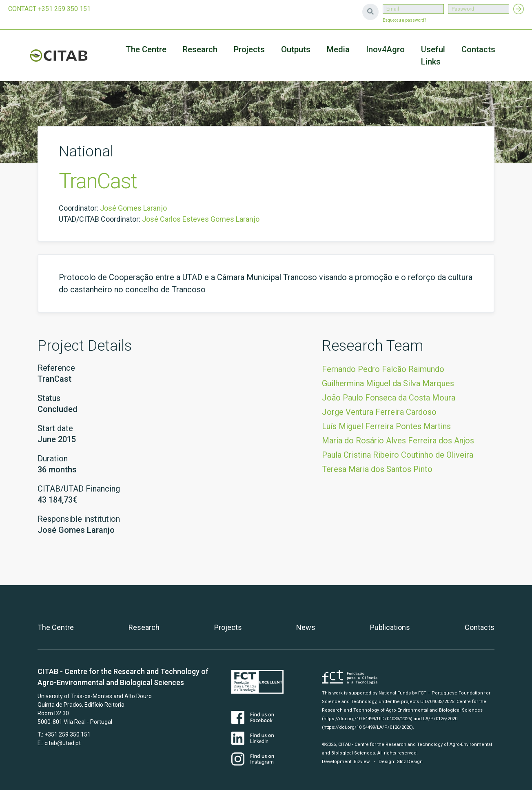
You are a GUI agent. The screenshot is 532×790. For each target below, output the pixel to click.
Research (200, 49)
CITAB (59, 56)
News (306, 627)
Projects (228, 627)
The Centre (146, 49)
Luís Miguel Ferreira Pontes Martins (386, 426)
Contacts (478, 49)
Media (338, 49)
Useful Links (433, 56)
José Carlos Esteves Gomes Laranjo (201, 219)
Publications (390, 627)
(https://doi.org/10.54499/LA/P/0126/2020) (367, 727)
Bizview (362, 762)
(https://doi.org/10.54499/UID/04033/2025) (367, 719)
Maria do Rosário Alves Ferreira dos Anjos (398, 441)
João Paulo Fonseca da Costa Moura (389, 398)
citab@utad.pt (63, 743)
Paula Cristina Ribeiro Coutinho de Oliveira (398, 455)
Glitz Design (410, 762)
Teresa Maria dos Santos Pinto (377, 469)
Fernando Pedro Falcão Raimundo (383, 369)
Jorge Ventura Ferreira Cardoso (379, 412)
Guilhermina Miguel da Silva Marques (388, 383)
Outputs (296, 49)
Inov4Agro (385, 49)
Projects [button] (249, 49)
